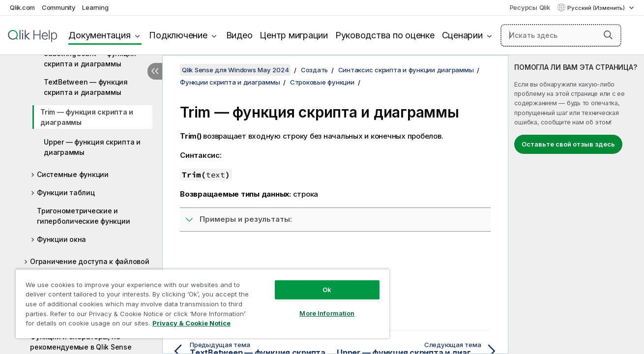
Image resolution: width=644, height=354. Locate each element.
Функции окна (61, 239)
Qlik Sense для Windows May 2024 (235, 70)
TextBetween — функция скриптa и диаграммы (86, 87)
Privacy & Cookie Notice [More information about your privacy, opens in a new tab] (191, 323)
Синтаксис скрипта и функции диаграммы (406, 70)
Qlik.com (22, 7)
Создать (314, 70)
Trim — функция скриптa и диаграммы (87, 117)
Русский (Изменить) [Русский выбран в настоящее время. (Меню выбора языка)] (597, 8)
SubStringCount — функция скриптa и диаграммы (90, 59)
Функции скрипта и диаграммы (230, 82)
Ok (327, 290)
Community (59, 7)
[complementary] (576, 205)
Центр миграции (294, 35)
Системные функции (73, 174)
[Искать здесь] (561, 35)
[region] (203, 304)
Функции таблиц (66, 192)
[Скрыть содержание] (155, 71)
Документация (99, 35)
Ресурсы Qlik (530, 7)
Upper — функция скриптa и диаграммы (92, 147)
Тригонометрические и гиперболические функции (83, 216)
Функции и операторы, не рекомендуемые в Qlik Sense (81, 342)
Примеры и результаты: (246, 219)
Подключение (178, 35)
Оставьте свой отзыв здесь (568, 144)
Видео (239, 35)
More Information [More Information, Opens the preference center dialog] (327, 313)
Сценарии (462, 35)
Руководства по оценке (385, 35)
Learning (95, 7)
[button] (608, 35)
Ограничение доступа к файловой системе (90, 266)
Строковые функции (322, 82)
